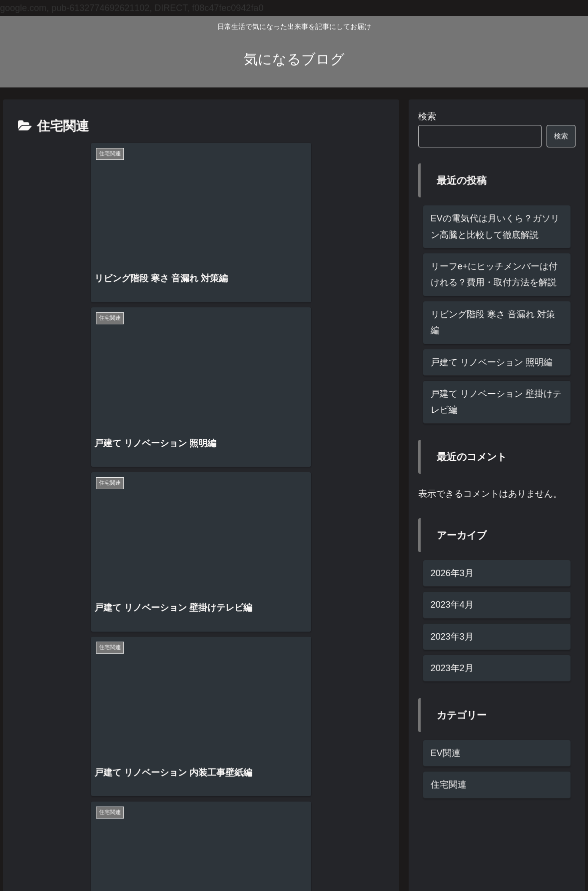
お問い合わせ (554, 860)
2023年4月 (452, 605)
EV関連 (446, 753)
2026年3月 (452, 573)
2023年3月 (452, 637)
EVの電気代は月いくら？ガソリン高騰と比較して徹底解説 (495, 226)
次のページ (201, 668)
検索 (427, 116)
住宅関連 (449, 785)
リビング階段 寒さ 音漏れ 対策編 (493, 322)
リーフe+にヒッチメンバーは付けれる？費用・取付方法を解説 (494, 274)
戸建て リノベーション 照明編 (492, 362)
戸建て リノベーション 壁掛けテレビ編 (496, 402)
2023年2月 (452, 668)
